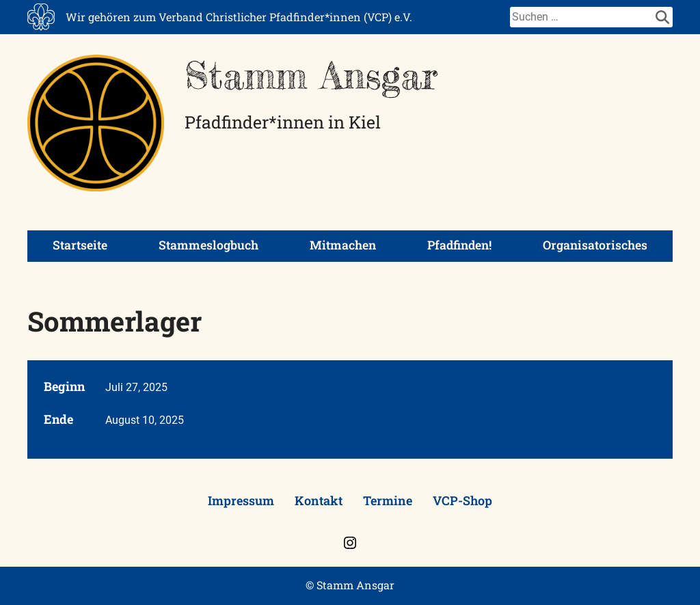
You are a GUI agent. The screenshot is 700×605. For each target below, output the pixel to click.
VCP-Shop (462, 500)
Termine (388, 500)
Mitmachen (343, 245)
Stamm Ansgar (311, 75)
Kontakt (319, 500)
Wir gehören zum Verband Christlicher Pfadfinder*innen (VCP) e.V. (239, 17)
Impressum (241, 500)
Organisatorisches (595, 245)
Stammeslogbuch (208, 245)
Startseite (80, 245)
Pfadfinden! (459, 245)
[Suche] (581, 17)
